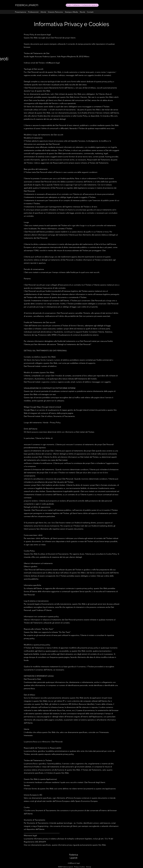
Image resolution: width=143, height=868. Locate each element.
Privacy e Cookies (79, 867)
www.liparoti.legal (44, 35)
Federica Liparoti (68, 867)
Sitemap (89, 867)
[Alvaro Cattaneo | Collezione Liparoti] (82, 5)
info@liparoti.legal (74, 863)
